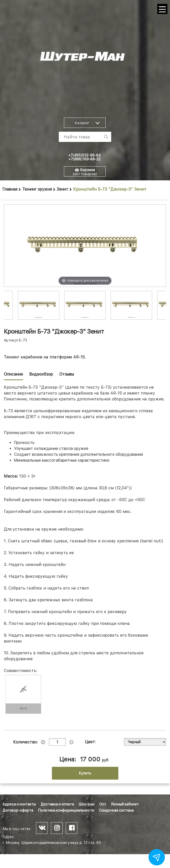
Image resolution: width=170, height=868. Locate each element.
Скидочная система (116, 810)
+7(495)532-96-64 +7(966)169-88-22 (84, 157)
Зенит (63, 189)
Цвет (90, 742)
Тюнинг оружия (37, 189)
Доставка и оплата (57, 804)
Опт (103, 804)
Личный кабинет (125, 804)
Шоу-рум (87, 804)
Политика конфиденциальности (66, 810)
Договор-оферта (18, 810)
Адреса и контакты (19, 804)
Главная (10, 189)
